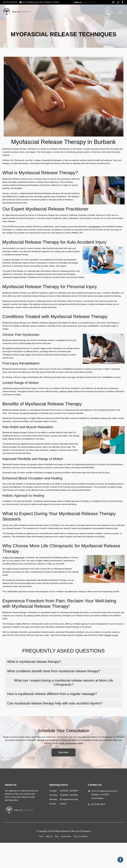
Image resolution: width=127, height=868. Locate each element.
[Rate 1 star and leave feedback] (84, 2)
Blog (57, 836)
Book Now (63, 752)
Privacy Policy (66, 836)
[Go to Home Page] (17, 12)
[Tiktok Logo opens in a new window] (118, 2)
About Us (49, 836)
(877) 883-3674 (98, 804)
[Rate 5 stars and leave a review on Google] (94, 2)
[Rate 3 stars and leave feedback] (89, 2)
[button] (120, 861)
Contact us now (111, 635)
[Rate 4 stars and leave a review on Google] (92, 2)
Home (41, 836)
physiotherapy (95, 227)
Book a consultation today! (71, 743)
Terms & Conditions (81, 836)
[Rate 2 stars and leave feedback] (87, 2)
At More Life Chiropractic (13, 558)
